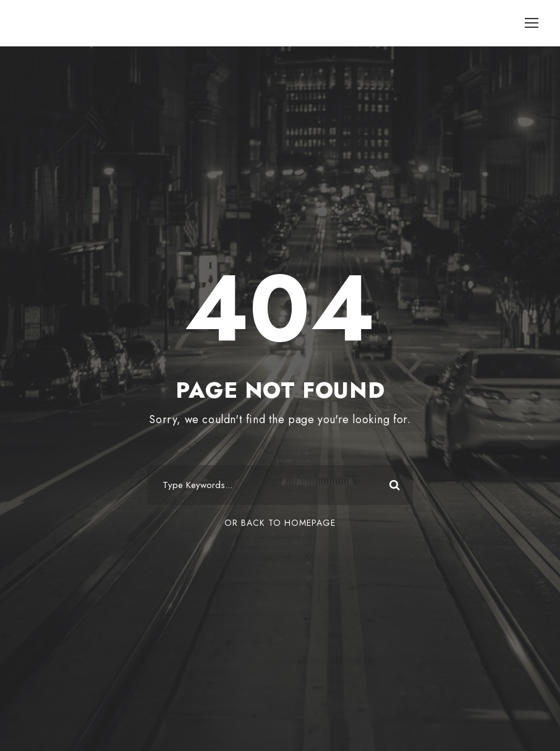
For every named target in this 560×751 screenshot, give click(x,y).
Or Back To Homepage (280, 523)
